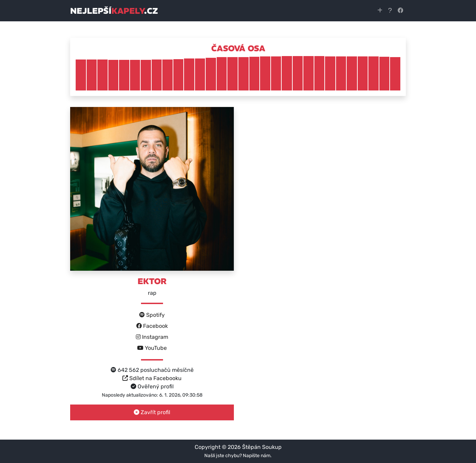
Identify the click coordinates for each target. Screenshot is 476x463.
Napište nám (257, 456)
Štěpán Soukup (262, 447)
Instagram (152, 337)
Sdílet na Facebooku (152, 378)
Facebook (152, 326)
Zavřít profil (152, 412)
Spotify (152, 315)
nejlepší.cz (114, 11)
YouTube (152, 348)
